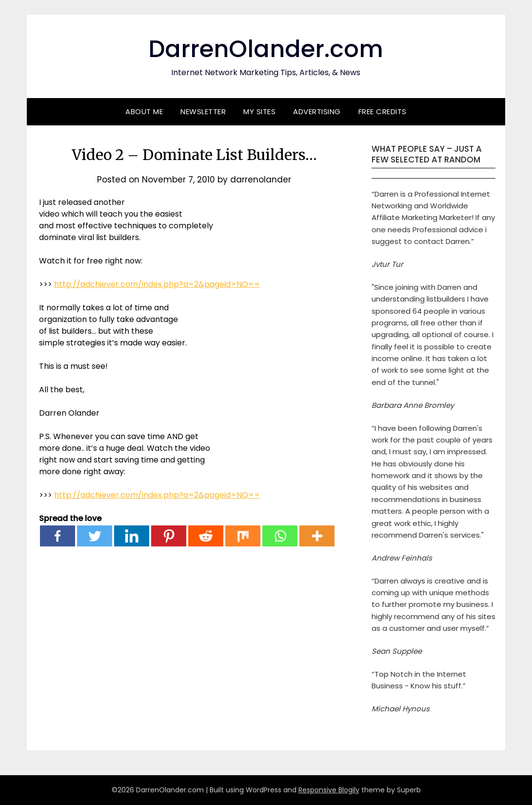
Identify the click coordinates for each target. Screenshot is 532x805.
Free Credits (383, 111)
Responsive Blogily (329, 790)
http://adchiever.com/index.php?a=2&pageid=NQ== (157, 284)
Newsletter (203, 111)
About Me (144, 111)
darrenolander (261, 180)
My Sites (259, 111)
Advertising (317, 111)
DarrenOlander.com (266, 49)
